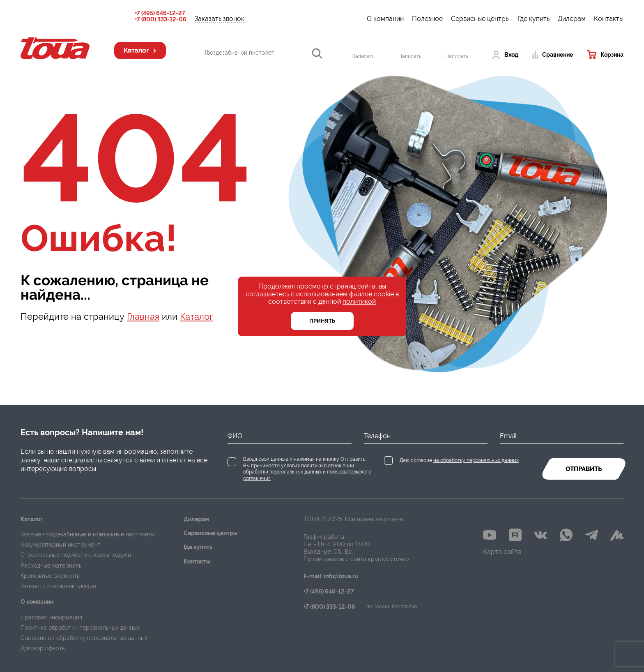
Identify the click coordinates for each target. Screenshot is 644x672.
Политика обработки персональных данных (80, 628)
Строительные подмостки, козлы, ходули (76, 555)
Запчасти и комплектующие (58, 586)
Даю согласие (459, 460)
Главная (143, 316)
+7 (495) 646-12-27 (160, 13)
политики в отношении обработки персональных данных (299, 469)
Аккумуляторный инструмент (61, 545)
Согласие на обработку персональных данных (84, 638)
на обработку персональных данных (476, 460)
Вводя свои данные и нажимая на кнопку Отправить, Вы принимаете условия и (307, 469)
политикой (359, 301)
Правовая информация (51, 617)
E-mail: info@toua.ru (331, 576)
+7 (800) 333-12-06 (161, 20)
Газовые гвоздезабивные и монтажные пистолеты (88, 534)
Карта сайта (502, 552)
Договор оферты (43, 648)
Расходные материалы (52, 566)
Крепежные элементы (51, 576)
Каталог (197, 316)
